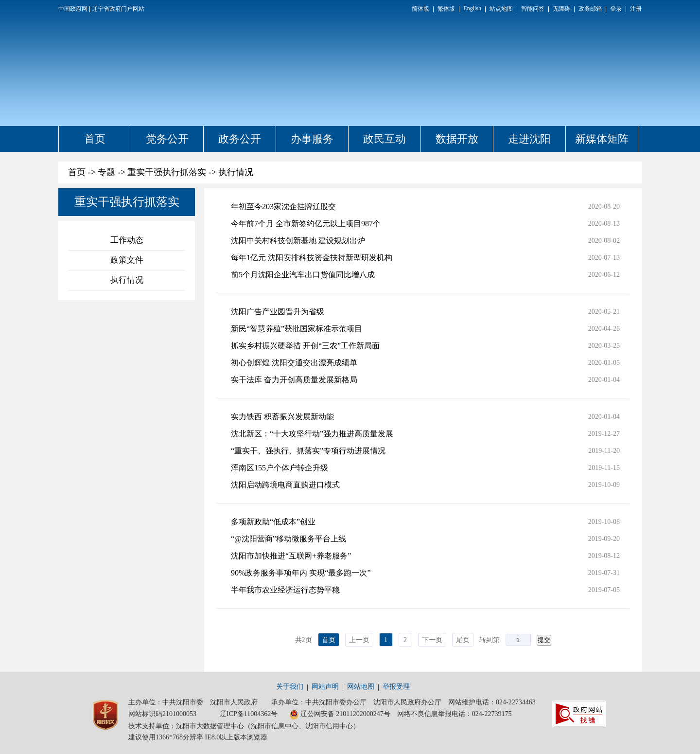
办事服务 (312, 139)
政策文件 (127, 260)
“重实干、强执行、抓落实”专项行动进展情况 (308, 451)
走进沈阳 (529, 139)
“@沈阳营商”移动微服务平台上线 (289, 539)
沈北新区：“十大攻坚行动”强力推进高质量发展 (312, 434)
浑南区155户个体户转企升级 (280, 468)
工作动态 (127, 240)
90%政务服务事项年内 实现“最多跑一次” (301, 573)
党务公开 (167, 139)
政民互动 (385, 139)
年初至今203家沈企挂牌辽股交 (283, 206)
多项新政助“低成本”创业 (273, 522)
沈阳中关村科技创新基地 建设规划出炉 (298, 241)
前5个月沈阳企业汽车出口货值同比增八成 (303, 275)
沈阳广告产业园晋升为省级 (278, 312)
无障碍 (561, 9)
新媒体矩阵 (602, 139)
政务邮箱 (590, 9)
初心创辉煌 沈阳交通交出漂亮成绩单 (294, 363)
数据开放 (457, 139)
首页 (95, 139)
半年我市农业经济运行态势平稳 (285, 590)
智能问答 (533, 9)
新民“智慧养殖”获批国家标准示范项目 (297, 329)
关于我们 (290, 687)
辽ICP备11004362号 (249, 714)
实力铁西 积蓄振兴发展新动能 (282, 417)
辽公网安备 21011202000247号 (340, 715)
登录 (616, 9)
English (472, 8)
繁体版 (446, 9)
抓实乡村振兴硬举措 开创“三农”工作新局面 (305, 346)
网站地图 (361, 687)
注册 (636, 9)
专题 (106, 172)
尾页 (463, 640)
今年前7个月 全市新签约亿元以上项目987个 (306, 224)
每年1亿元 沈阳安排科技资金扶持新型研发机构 (312, 258)
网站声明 (325, 687)
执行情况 (236, 172)
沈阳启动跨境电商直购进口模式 (285, 485)
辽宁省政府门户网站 (118, 9)
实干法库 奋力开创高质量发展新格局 (294, 380)
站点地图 (501, 9)
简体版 (420, 9)
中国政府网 (73, 9)
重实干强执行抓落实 (167, 172)
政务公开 (240, 139)
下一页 (432, 640)
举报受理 (396, 687)
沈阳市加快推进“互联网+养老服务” (291, 556)
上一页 (359, 640)
